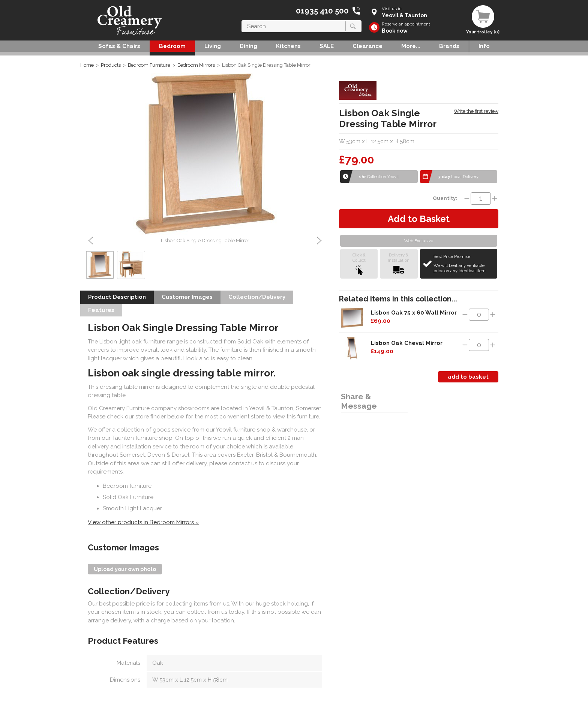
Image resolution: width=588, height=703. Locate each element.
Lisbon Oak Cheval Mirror (407, 343)
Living (213, 46)
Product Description (117, 297)
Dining (248, 46)
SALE (327, 46)
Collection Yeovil (379, 177)
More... (411, 46)
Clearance (367, 46)
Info (484, 46)
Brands (449, 46)
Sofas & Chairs (119, 46)
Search (242, 20)
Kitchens (288, 46)
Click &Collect (359, 264)
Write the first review (476, 111)
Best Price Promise (464, 264)
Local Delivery (458, 177)
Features (101, 310)
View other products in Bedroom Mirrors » (143, 522)
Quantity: (445, 198)
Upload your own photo (125, 569)
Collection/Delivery (257, 297)
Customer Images (187, 297)
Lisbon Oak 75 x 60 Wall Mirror (414, 313)
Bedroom (172, 46)
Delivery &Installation (399, 264)
